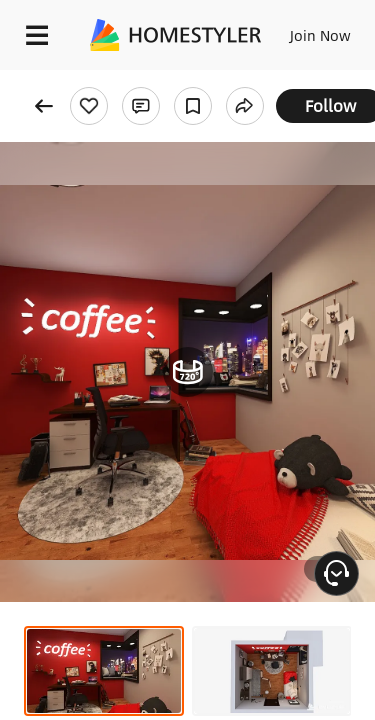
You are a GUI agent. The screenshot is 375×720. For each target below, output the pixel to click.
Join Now (320, 35)
